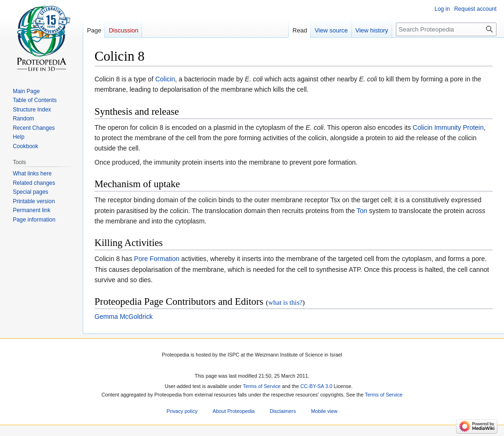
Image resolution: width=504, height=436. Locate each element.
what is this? (285, 302)
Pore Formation (157, 259)
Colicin (165, 79)
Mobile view (324, 411)
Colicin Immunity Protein (448, 127)
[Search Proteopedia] (446, 29)
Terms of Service (262, 387)
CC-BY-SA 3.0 (316, 387)
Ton (362, 211)
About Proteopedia (233, 411)
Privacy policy (182, 411)
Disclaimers (283, 411)
